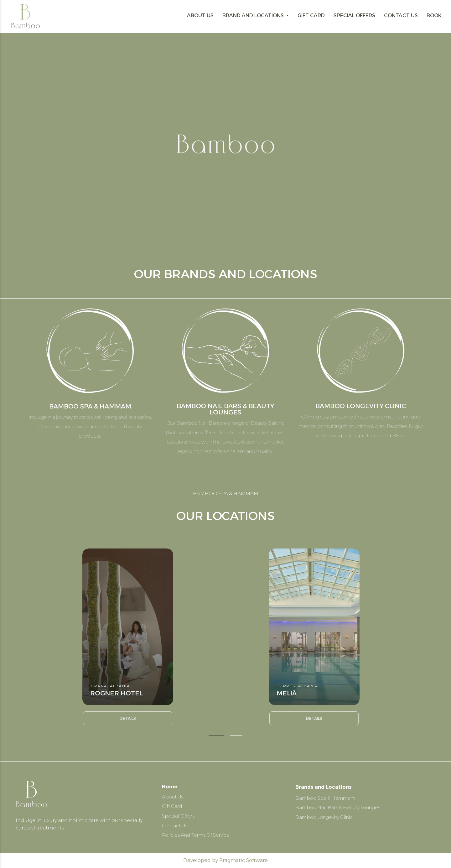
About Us (173, 795)
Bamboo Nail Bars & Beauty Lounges (340, 805)
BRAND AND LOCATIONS (254, 16)
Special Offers (179, 815)
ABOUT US (200, 16)
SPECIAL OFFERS (354, 16)
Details (128, 718)
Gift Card (173, 805)
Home (170, 784)
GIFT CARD (311, 16)
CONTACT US (401, 16)
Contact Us (176, 825)
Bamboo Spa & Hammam (327, 795)
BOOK (434, 16)
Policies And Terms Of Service (199, 835)
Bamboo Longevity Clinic (327, 815)
